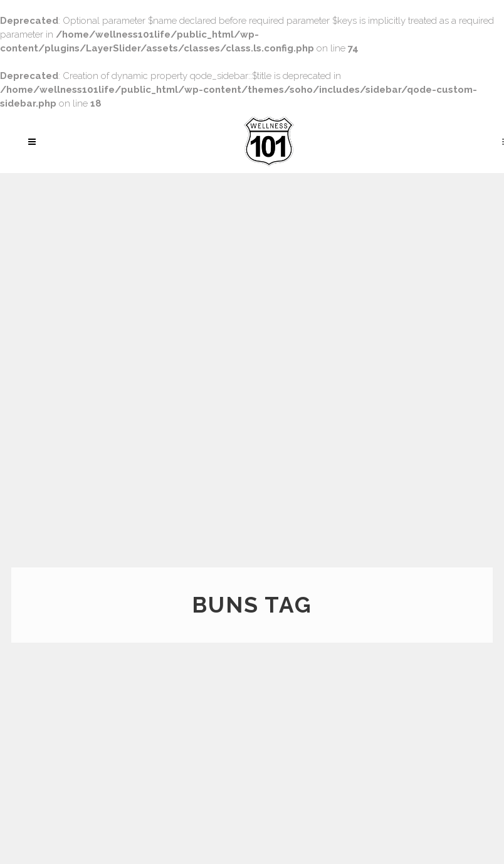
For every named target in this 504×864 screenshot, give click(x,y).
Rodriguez (466, 767)
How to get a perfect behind (198, 673)
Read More (46, 781)
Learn (455, 821)
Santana (461, 757)
